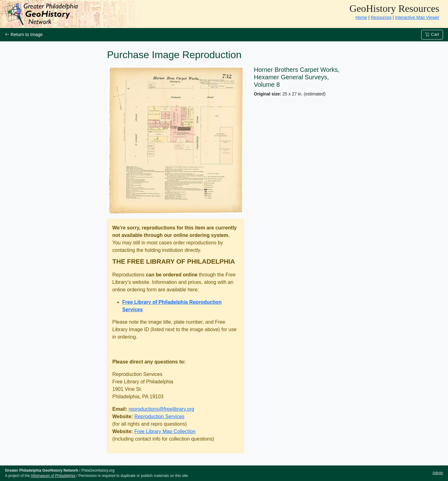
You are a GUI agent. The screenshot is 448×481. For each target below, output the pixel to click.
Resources (381, 17)
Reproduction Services (159, 416)
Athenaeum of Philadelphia (53, 476)
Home (361, 17)
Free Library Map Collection (165, 431)
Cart (432, 34)
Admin (438, 473)
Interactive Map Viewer (417, 17)
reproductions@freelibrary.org (161, 409)
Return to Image (24, 35)
